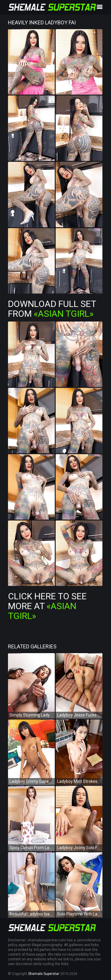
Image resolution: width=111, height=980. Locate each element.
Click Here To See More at (47, 606)
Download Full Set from (52, 309)
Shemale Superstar (44, 974)
